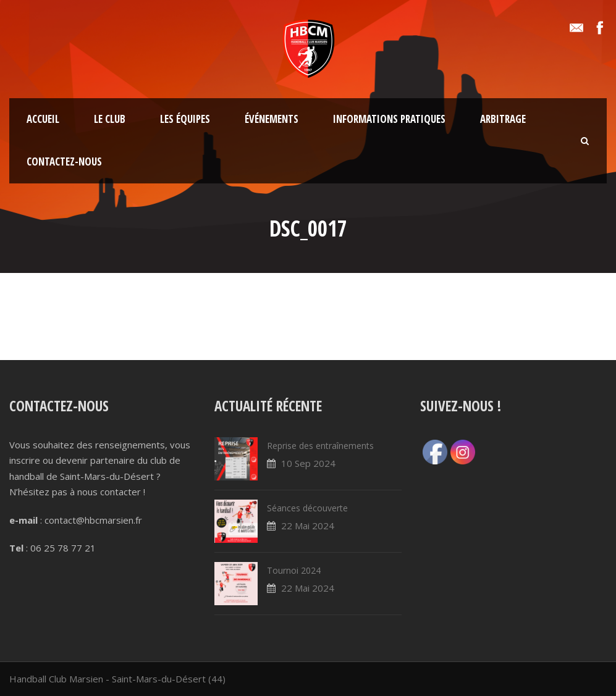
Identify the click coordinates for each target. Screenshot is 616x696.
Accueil (43, 119)
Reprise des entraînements (320, 446)
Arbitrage (503, 119)
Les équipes (185, 119)
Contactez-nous (64, 161)
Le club (110, 119)
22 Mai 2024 (308, 526)
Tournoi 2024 (294, 570)
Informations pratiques (389, 119)
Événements (272, 119)
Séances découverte (307, 508)
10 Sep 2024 (308, 463)
